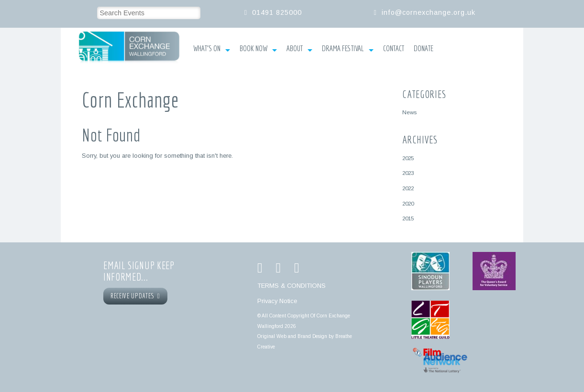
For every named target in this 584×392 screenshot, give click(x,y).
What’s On (212, 49)
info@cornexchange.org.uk (429, 12)
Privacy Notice (277, 301)
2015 (408, 218)
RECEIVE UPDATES (135, 296)
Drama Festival (348, 49)
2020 (408, 203)
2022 (408, 188)
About (299, 49)
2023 (408, 173)
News (409, 112)
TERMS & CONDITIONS (292, 286)
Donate (424, 48)
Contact (394, 48)
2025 (408, 158)
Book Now (258, 49)
